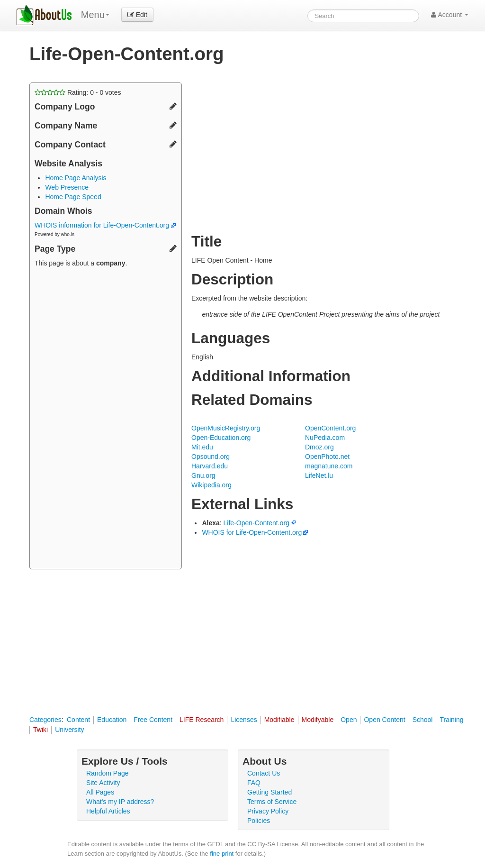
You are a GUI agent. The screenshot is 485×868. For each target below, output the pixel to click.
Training (451, 720)
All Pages (100, 792)
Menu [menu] (95, 15)
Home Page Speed (73, 197)
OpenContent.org (330, 428)
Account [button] (450, 15)
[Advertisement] (106, 420)
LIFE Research (202, 720)
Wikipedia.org (211, 485)
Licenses (244, 720)
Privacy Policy (268, 811)
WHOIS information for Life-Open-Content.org (105, 225)
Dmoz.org (319, 447)
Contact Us (264, 773)
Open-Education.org (221, 438)
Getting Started (269, 792)
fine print (222, 854)
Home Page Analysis (76, 178)
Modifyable (318, 720)
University (69, 730)
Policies (259, 821)
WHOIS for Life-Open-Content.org (252, 532)
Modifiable (279, 720)
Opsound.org (211, 457)
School (423, 720)
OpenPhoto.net (327, 457)
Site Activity (103, 783)
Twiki (40, 730)
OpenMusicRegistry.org (226, 428)
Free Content (153, 720)
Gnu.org (203, 475)
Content (78, 720)
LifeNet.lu (319, 475)
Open (349, 720)
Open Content (384, 720)
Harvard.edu (210, 466)
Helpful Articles (108, 811)
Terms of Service (272, 802)
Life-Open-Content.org (256, 523)
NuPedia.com (325, 438)
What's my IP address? (120, 802)
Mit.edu (202, 447)
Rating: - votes (78, 92)
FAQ (254, 783)
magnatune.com (329, 466)
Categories (45, 720)
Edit (137, 15)
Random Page (108, 773)
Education (112, 720)
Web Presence (67, 187)
